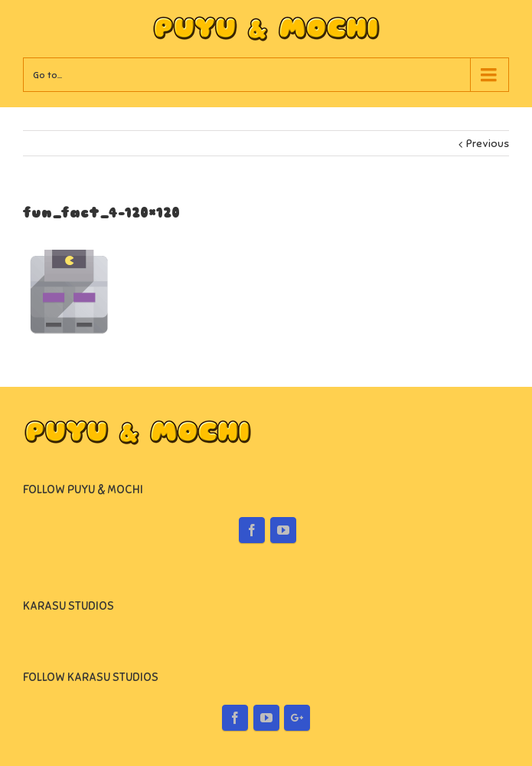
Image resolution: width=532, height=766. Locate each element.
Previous (488, 144)
